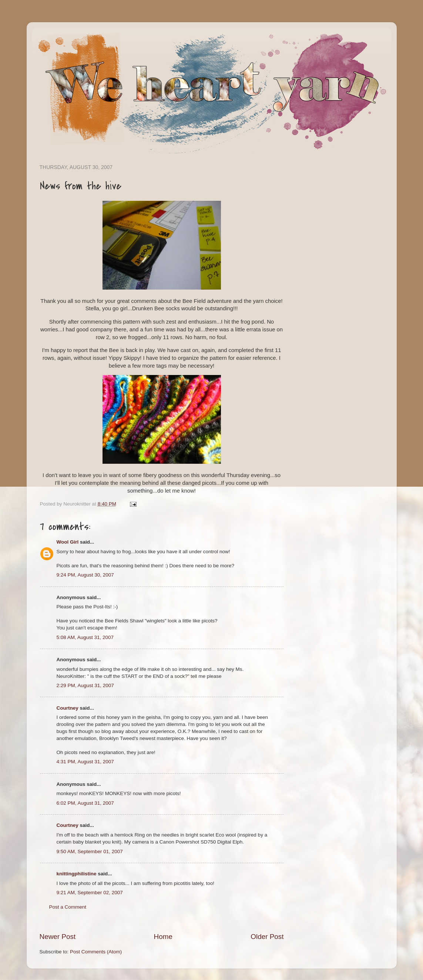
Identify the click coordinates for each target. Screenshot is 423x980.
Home (163, 937)
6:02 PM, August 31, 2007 (85, 803)
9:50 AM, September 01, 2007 (90, 851)
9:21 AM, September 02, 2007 (90, 893)
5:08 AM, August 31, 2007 (85, 637)
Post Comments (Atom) (96, 952)
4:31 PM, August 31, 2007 (85, 762)
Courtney (68, 708)
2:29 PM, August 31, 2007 (85, 685)
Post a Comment (68, 907)
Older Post (267, 937)
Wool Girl (68, 542)
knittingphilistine (77, 874)
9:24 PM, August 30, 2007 (85, 575)
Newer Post (58, 937)
